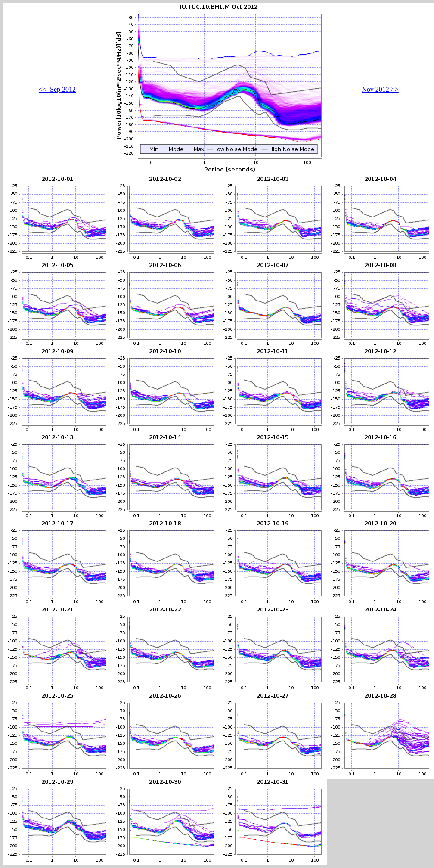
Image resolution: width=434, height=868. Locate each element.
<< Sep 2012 (57, 89)
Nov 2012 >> (380, 89)
